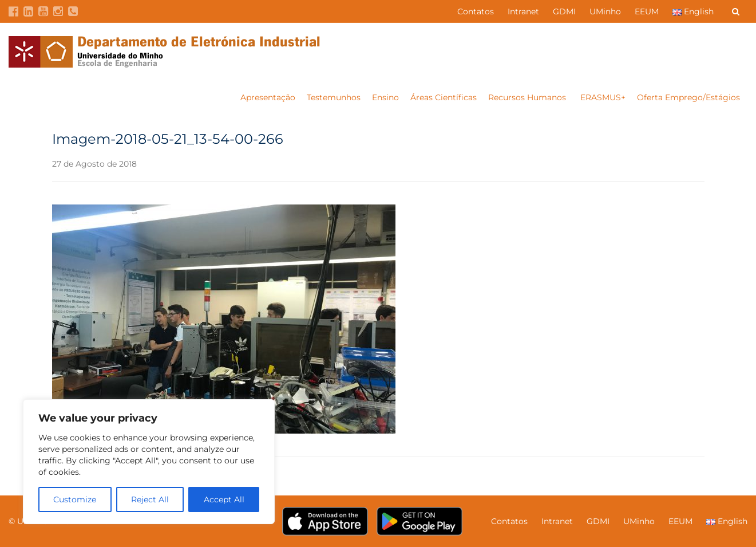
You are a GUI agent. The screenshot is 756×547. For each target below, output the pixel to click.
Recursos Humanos (528, 97)
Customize (75, 499)
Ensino (385, 97)
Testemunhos (334, 97)
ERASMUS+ (603, 97)
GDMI (564, 11)
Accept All (224, 499)
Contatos (476, 11)
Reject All (150, 499)
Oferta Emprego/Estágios (690, 97)
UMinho (605, 11)
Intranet (523, 11)
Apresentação (268, 97)
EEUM (647, 11)
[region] (149, 462)
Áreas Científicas (444, 97)
